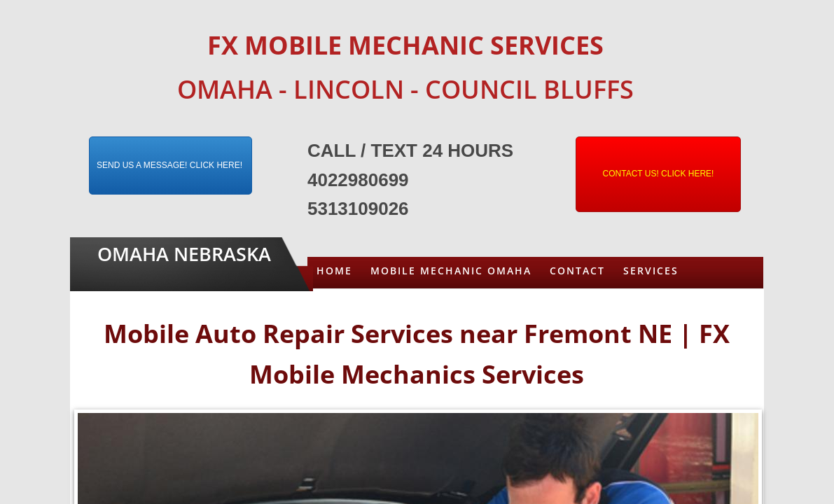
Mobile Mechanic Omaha (451, 271)
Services (651, 271)
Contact (577, 271)
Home (334, 271)
